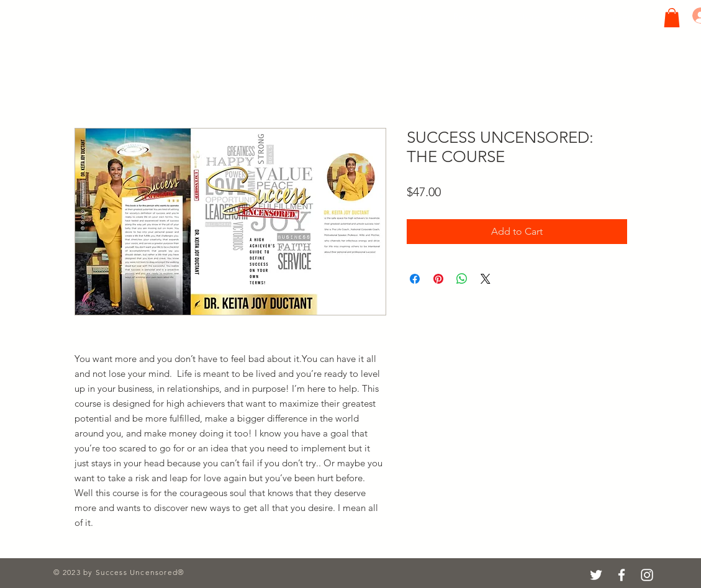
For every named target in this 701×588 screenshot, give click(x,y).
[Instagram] (647, 575)
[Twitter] (596, 575)
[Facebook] (622, 575)
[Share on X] (486, 279)
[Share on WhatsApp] (462, 279)
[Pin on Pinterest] (438, 279)
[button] (672, 18)
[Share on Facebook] (415, 279)
